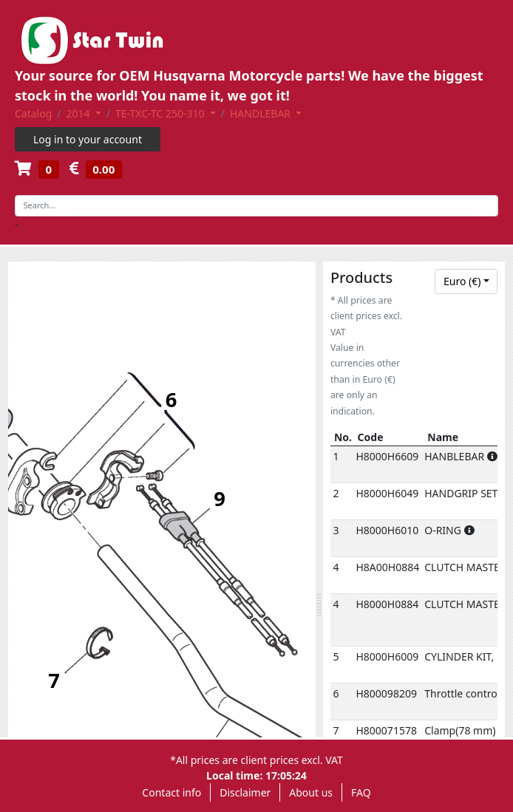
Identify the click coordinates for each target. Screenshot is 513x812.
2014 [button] (80, 113)
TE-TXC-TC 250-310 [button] (161, 113)
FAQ (361, 792)
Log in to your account (88, 139)
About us (311, 792)
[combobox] (466, 282)
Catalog (33, 113)
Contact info (171, 792)
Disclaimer (245, 792)
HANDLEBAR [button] (262, 113)
